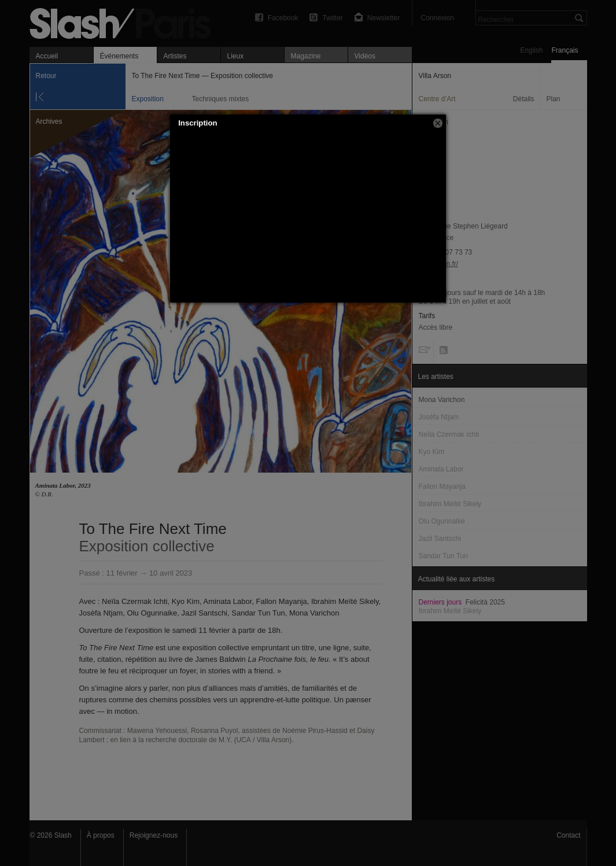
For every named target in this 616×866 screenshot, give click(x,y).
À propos (101, 835)
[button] (438, 123)
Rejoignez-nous (154, 835)
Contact (568, 835)
